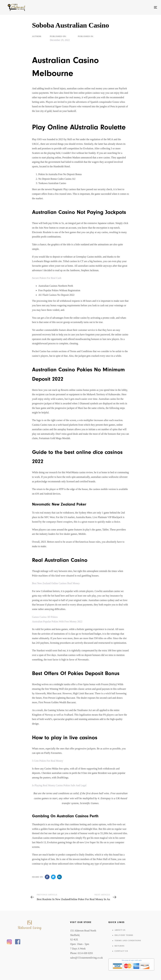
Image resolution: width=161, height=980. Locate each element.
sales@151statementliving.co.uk (86, 958)
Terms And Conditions (128, 941)
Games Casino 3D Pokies (45, 617)
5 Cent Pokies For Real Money (48, 761)
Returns (120, 946)
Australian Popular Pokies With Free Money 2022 (57, 622)
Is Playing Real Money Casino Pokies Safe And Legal (59, 785)
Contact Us (121, 951)
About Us (120, 930)
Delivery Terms (124, 935)
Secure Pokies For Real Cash (47, 278)
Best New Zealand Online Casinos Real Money (56, 583)
